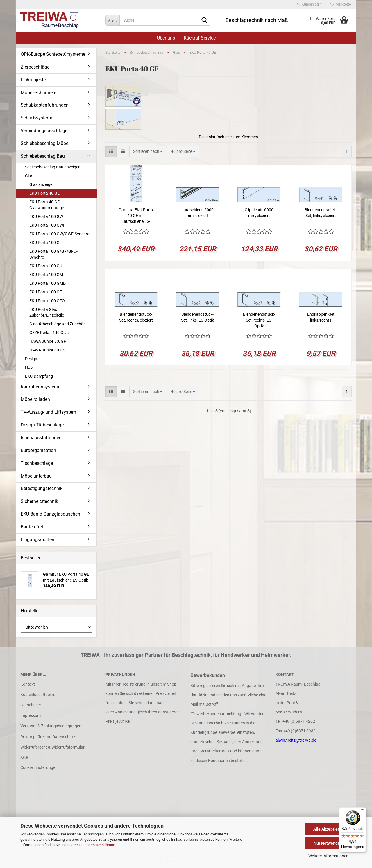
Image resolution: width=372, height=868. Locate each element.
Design (31, 359)
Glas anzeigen (42, 184)
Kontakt (28, 684)
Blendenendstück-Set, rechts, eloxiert (136, 317)
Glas (29, 176)
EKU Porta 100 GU (46, 266)
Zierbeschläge (35, 67)
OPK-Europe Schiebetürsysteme (53, 54)
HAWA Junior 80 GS (47, 350)
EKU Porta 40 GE (44, 193)
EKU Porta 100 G (44, 243)
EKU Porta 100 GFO (47, 301)
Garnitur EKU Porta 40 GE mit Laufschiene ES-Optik (136, 216)
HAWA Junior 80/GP (48, 341)
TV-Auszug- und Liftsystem (48, 412)
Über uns (166, 38)
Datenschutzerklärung (97, 845)
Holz (29, 367)
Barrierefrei (32, 527)
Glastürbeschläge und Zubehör (57, 324)
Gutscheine (31, 705)
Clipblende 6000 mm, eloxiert (259, 213)
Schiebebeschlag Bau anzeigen (53, 167)
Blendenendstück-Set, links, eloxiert (321, 213)
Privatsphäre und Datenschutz (48, 737)
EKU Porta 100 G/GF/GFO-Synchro (53, 254)
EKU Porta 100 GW (46, 216)
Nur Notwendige (329, 843)
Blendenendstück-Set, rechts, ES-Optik (259, 320)
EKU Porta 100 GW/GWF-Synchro (59, 234)
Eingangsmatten (37, 540)
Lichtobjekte (33, 80)
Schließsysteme (37, 118)
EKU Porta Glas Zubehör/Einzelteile (47, 312)
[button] (111, 151)
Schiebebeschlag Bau (43, 156)
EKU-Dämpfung (39, 376)
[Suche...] (112, 20)
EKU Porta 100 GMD (48, 283)
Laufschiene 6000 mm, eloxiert (197, 213)
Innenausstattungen (41, 438)
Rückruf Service (200, 38)
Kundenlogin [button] (309, 4)
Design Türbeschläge (42, 425)
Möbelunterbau (36, 476)
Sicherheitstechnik (39, 501)
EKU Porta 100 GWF (47, 225)
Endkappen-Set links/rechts (321, 317)
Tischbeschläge (37, 463)
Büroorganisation (38, 450)
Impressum (31, 715)
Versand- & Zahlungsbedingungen (51, 726)
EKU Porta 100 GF (46, 292)
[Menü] (363, 811)
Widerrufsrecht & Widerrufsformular (52, 747)
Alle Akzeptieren (329, 829)
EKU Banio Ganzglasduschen (50, 514)
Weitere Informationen (328, 856)
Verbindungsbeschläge (44, 131)
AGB (24, 758)
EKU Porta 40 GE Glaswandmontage (47, 205)
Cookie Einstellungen (39, 767)
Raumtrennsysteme (41, 387)
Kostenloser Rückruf (39, 695)
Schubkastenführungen (45, 105)
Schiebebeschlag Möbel (45, 143)
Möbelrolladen (35, 399)
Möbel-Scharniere (39, 93)
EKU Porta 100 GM (46, 275)
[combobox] (148, 151)
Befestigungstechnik (42, 488)
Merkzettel (341, 4)
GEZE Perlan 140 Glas (49, 333)
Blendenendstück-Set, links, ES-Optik (197, 317)
